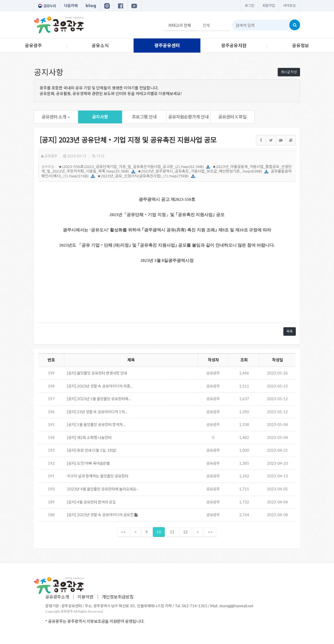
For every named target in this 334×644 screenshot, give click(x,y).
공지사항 (100, 117)
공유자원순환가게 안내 (188, 117)
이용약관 (85, 597)
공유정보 (301, 45)
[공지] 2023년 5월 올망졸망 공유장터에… (99, 399)
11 (172, 532)
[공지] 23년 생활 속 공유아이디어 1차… (97, 412)
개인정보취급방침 (118, 597)
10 (159, 532)
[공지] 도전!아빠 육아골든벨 (88, 463)
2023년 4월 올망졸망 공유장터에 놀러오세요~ (103, 489)
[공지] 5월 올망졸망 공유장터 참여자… (96, 425)
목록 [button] (290, 331)
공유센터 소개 (56, 117)
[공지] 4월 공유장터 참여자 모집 (91, 502)
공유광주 (33, 45)
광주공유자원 (234, 45)
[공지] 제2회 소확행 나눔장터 (89, 438)
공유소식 (100, 45)
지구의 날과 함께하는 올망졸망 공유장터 (98, 476)
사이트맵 (289, 6)
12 (185, 532)
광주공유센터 (167, 45)
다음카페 (71, 6)
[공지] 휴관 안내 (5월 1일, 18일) (92, 450)
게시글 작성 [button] (289, 72)
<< (123, 532)
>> (210, 532)
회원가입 (269, 6)
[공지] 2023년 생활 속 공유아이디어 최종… (100, 386)
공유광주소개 (57, 597)
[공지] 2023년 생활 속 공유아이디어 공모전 (102, 515)
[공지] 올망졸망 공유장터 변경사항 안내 (97, 373)
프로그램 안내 (144, 117)
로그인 (250, 6)
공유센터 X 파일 (232, 117)
